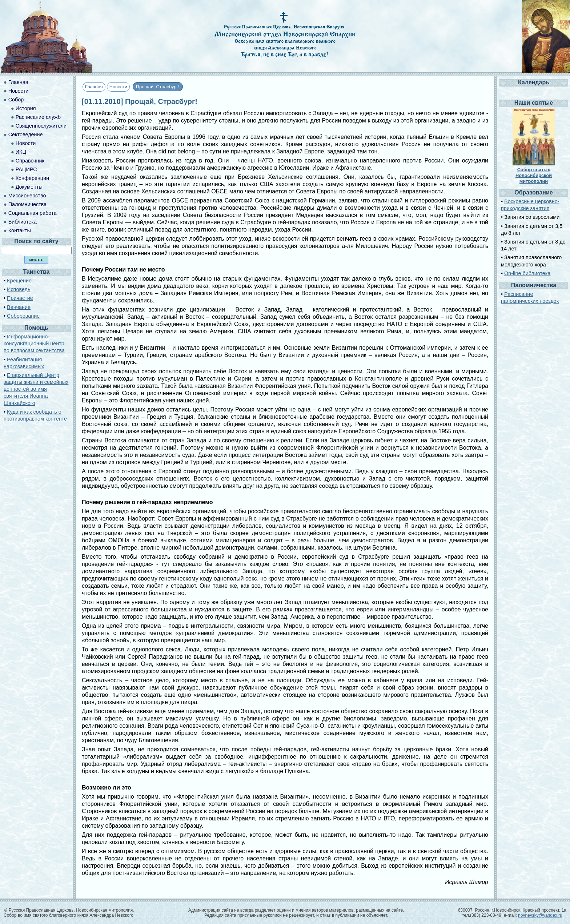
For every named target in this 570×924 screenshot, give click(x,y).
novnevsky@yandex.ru (540, 915)
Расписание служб (38, 117)
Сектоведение (26, 134)
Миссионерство (27, 196)
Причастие (20, 298)
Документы (29, 187)
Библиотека (23, 222)
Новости (119, 87)
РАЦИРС (26, 169)
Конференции (32, 178)
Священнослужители (41, 126)
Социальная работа (33, 213)
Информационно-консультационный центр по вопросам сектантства (34, 344)
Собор (16, 100)
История (26, 108)
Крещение (19, 281)
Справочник (30, 161)
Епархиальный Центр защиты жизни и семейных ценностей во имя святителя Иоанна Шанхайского (36, 389)
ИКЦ (21, 152)
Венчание (19, 307)
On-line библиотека (527, 273)
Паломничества (28, 204)
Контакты (20, 230)
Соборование (23, 316)
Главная (94, 87)
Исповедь (19, 289)
